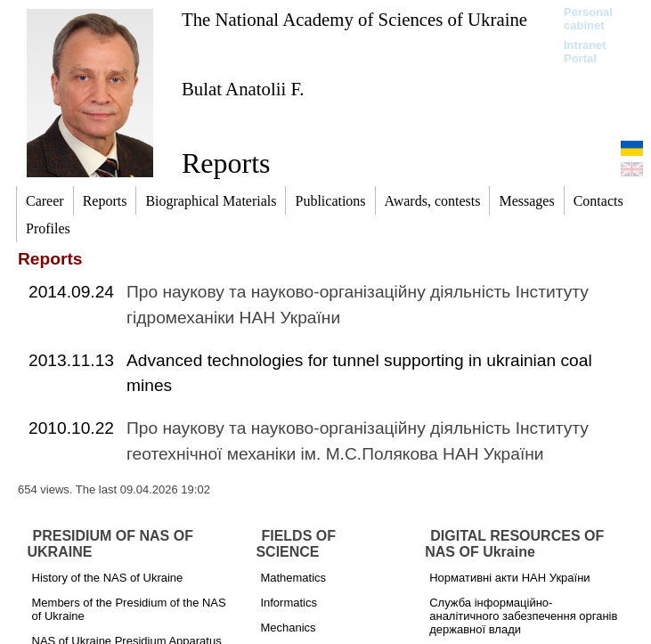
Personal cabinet (588, 19)
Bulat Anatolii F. (243, 89)
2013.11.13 (71, 360)
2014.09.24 (71, 292)
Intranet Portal (585, 52)
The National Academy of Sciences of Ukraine (354, 19)
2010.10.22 (71, 428)
